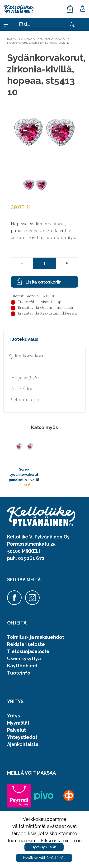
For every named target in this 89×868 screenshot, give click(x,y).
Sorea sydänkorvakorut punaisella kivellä (24, 474)
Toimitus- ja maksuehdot (36, 637)
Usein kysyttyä (24, 659)
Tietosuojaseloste (28, 651)
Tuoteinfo (19, 673)
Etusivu (12, 39)
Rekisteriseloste (26, 644)
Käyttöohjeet (22, 666)
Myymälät (18, 723)
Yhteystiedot (22, 737)
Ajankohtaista (23, 744)
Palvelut (16, 730)
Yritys (14, 716)
